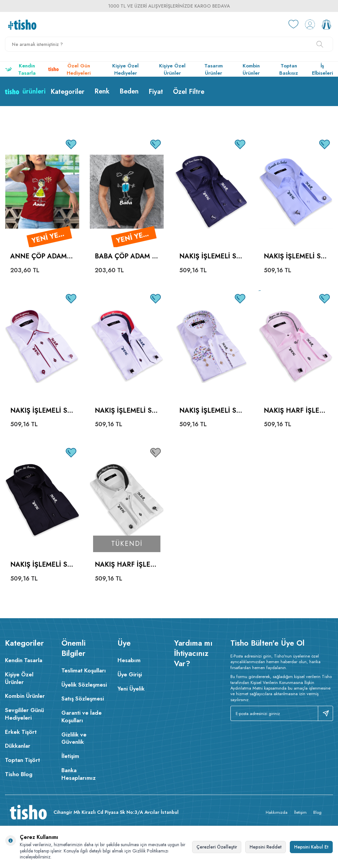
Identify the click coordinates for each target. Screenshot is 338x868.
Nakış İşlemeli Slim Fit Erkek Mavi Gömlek (295, 257)
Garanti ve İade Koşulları (82, 717)
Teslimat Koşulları (84, 670)
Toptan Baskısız (289, 69)
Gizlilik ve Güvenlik (74, 738)
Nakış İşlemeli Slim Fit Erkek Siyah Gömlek (41, 565)
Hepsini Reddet (266, 847)
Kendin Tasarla (20, 69)
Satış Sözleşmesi (83, 698)
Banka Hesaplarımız (79, 774)
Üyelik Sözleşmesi (84, 685)
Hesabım (129, 660)
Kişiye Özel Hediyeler (125, 69)
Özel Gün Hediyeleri (69, 69)
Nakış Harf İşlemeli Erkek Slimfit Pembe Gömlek (294, 411)
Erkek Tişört (21, 732)
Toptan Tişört (22, 760)
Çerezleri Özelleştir (217, 847)
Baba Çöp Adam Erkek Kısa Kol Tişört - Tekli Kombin (125, 257)
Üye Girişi (130, 674)
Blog (317, 812)
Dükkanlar (18, 746)
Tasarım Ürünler (214, 69)
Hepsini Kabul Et (311, 847)
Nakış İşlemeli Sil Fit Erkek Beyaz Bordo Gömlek (41, 411)
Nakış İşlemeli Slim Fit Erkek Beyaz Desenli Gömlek (210, 411)
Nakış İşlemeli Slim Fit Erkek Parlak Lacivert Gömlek (211, 257)
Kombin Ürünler (251, 69)
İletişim (70, 756)
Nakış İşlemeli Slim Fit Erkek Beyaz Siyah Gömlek (126, 411)
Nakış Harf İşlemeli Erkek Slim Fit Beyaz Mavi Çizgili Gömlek (127, 565)
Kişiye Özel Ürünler (172, 69)
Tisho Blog (19, 774)
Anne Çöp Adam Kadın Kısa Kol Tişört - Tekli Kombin (42, 257)
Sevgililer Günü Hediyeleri (24, 714)
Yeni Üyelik (131, 689)
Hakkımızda (277, 812)
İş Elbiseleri (322, 69)
